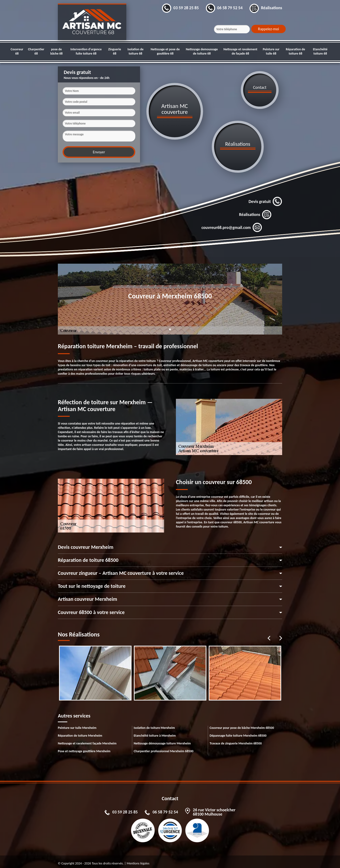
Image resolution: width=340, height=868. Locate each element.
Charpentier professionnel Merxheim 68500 (164, 748)
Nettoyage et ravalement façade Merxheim (87, 740)
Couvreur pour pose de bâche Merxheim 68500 (242, 724)
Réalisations (255, 211)
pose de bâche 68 (56, 51)
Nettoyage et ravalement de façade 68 (240, 51)
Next (281, 635)
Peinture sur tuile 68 (271, 51)
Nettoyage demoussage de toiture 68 (202, 51)
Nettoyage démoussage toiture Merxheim (162, 740)
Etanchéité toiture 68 (320, 51)
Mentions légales (138, 860)
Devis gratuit (265, 198)
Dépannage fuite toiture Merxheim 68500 (238, 732)
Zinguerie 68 (115, 51)
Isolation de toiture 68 (136, 51)
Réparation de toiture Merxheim (80, 732)
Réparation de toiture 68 (296, 51)
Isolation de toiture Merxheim (154, 724)
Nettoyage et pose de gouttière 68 (165, 51)
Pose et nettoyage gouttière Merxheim (84, 748)
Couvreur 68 (17, 51)
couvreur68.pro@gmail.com (232, 224)
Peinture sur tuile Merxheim (77, 724)
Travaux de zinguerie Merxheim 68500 (236, 740)
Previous (269, 635)
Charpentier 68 (36, 51)
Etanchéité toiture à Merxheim (155, 732)
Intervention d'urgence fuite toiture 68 (86, 51)
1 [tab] (170, 329)
